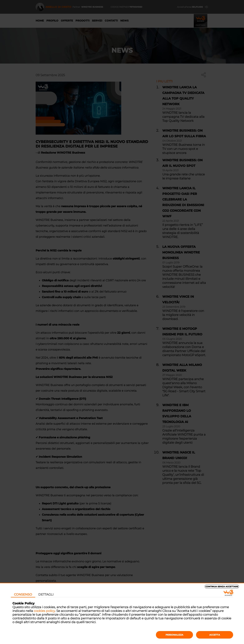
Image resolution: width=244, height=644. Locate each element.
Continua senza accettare (222, 587)
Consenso (23, 594)
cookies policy (44, 611)
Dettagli (46, 594)
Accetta (215, 635)
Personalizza (174, 635)
